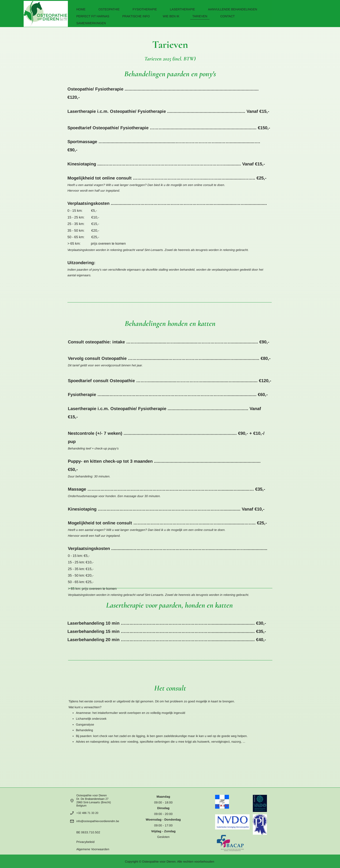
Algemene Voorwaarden (93, 849)
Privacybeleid (85, 842)
